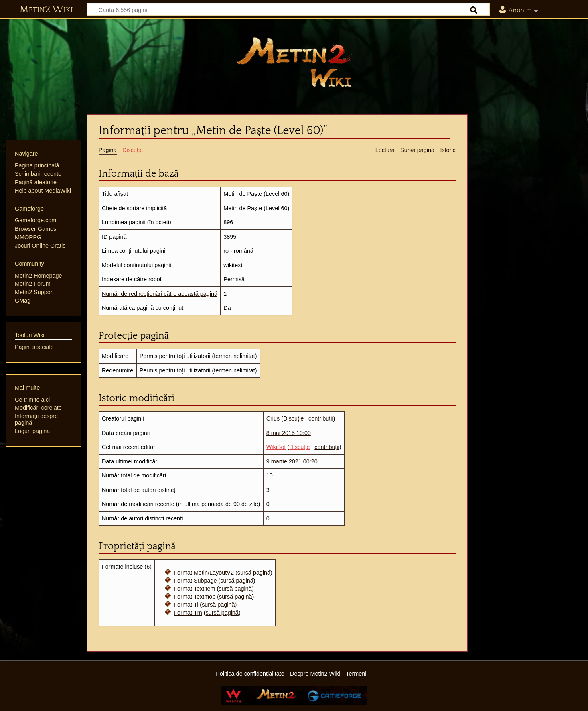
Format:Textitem (194, 589)
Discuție (293, 418)
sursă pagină (254, 573)
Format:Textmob (195, 597)
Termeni (356, 674)
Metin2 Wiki (46, 10)
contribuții (321, 418)
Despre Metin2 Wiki (315, 674)
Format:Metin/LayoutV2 (204, 573)
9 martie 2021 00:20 (292, 461)
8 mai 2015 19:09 (289, 433)
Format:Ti (186, 605)
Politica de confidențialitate (250, 674)
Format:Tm (188, 613)
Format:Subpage (195, 581)
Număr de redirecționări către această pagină (160, 294)
